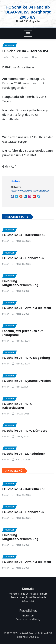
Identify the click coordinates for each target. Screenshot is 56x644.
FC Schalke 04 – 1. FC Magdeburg (26, 358)
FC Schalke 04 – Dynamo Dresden (27, 381)
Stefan (6, 57)
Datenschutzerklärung (28, 619)
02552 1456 (28, 601)
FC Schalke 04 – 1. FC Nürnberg (25, 431)
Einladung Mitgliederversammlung (20, 283)
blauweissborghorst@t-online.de (28, 597)
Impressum (28, 616)
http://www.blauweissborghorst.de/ (31, 191)
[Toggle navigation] (28, 33)
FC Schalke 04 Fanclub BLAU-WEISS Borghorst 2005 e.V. (28, 12)
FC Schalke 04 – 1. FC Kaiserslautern (17, 406)
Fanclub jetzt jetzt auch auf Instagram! (22, 333)
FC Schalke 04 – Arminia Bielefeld (27, 308)
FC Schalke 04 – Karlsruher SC (24, 235)
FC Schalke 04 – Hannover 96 (23, 258)
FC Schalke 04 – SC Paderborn (24, 454)
